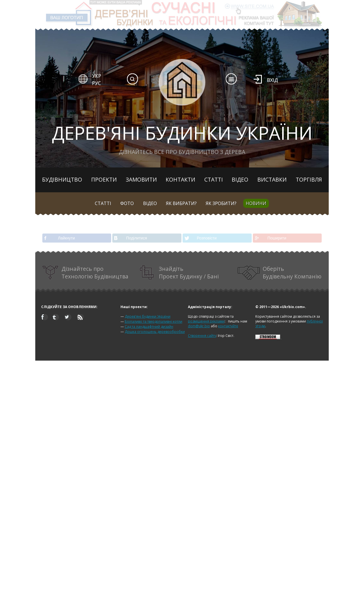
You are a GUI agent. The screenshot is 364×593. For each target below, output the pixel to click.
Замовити (141, 179)
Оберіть (280, 273)
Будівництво (62, 179)
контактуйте (228, 326)
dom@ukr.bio (199, 326)
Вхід (272, 80)
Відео (240, 179)
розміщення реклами (206, 321)
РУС (97, 83)
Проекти (104, 179)
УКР (97, 76)
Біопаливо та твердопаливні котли (154, 321)
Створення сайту (202, 336)
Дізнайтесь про (85, 273)
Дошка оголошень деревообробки (155, 332)
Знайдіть (179, 273)
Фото (127, 203)
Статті (214, 179)
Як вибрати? (181, 203)
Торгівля (309, 179)
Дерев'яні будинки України (148, 316)
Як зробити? (221, 203)
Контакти (180, 179)
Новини (256, 203)
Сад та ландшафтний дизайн (149, 327)
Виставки (272, 179)
